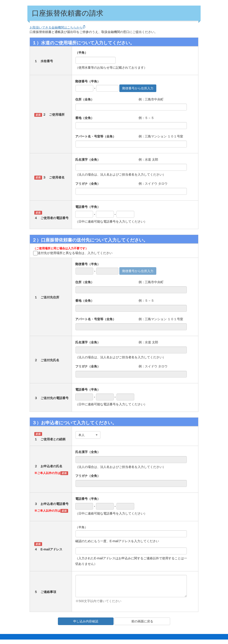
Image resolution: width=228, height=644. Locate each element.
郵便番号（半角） (88, 81)
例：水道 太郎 (148, 160)
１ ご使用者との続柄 (50, 439)
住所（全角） (85, 99)
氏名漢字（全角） (88, 160)
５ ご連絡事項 (45, 592)
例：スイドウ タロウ (153, 184)
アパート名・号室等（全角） (96, 136)
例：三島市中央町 (151, 99)
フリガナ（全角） (88, 184)
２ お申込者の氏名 (48, 466)
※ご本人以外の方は (47, 473)
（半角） (81, 53)
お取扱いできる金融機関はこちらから (58, 27)
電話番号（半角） (88, 207)
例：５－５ (146, 118)
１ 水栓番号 (44, 61)
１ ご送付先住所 (47, 297)
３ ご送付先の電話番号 (51, 398)
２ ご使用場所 (54, 115)
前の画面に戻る (142, 621)
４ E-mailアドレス (48, 549)
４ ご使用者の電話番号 (51, 218)
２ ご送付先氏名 (47, 360)
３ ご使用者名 (54, 177)
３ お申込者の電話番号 (51, 504)
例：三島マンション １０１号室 (161, 136)
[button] (88, 435)
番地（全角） (85, 118)
